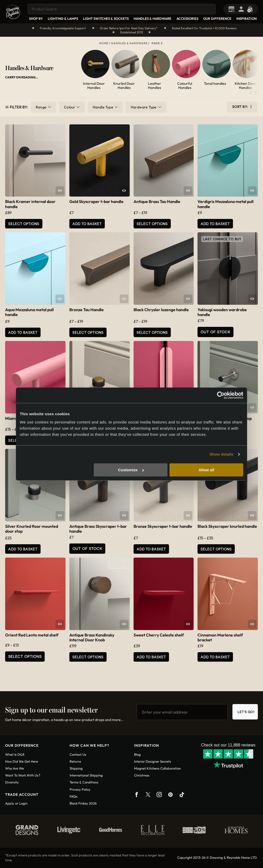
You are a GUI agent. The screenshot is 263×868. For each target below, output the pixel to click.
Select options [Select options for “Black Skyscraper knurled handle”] (216, 549)
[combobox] (122, 9)
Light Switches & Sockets (106, 19)
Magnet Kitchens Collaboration (157, 768)
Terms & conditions (84, 782)
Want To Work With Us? (23, 775)
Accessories (187, 19)
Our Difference (217, 19)
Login (23, 803)
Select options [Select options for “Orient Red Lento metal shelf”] (25, 656)
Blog (137, 754)
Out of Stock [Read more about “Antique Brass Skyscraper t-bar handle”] (87, 548)
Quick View (60, 191)
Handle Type (103, 107)
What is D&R (15, 754)
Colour (69, 107)
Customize (131, 470)
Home (104, 43)
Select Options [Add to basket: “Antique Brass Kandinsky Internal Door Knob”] (88, 657)
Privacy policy (80, 789)
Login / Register (242, 9)
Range (41, 107)
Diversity (12, 782)
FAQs (74, 796)
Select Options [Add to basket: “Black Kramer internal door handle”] (24, 224)
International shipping (86, 775)
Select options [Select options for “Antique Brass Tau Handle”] (152, 224)
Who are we (15, 768)
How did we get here (22, 761)
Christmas (142, 775)
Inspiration (246, 19)
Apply (10, 803)
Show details (222, 454)
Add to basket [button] (87, 224)
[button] (256, 93)
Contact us (78, 754)
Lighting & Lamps (63, 19)
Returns (75, 761)
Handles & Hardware (152, 19)
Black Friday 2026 (83, 803)
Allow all (206, 470)
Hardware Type (144, 107)
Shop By (36, 19)
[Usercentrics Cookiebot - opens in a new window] (221, 395)
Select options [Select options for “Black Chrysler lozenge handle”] (152, 332)
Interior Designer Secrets (153, 761)
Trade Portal (233, 9)
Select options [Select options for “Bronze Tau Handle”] (88, 332)
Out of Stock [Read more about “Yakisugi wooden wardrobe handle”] (215, 332)
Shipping (76, 768)
